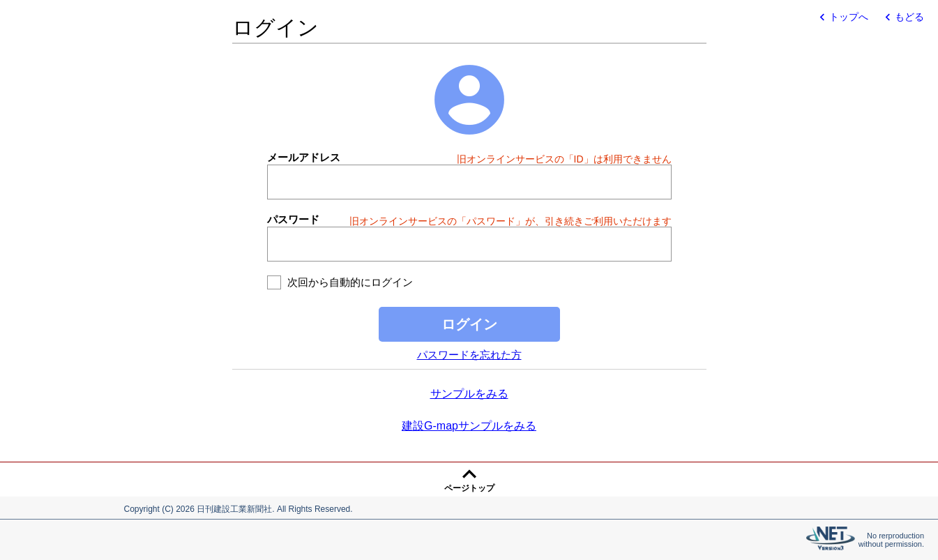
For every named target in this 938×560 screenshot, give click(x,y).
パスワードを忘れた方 (469, 355)
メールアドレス (304, 157)
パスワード (293, 219)
